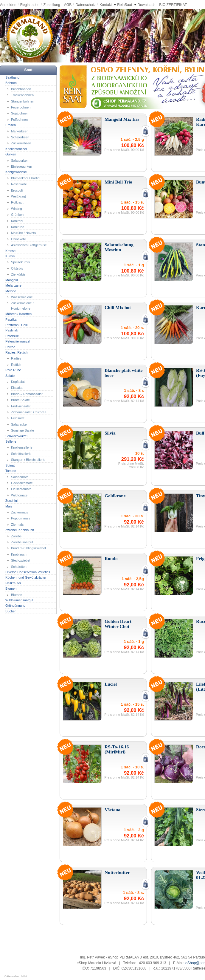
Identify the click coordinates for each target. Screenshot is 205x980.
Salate (10, 375)
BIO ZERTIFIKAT (173, 5)
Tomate (11, 471)
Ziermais (17, 525)
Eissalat (17, 388)
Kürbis (10, 256)
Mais (9, 506)
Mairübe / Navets (23, 233)
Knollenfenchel (16, 149)
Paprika (11, 319)
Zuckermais (20, 512)
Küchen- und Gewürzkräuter (26, 577)
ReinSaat (125, 5)
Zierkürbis (18, 274)
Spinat (10, 465)
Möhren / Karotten (18, 314)
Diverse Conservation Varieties (28, 572)
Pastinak (12, 330)
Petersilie (12, 336)
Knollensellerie (22, 447)
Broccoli (17, 190)
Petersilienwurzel (18, 341)
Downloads (146, 5)
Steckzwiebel (21, 560)
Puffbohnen (19, 120)
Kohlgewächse (16, 172)
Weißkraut (18, 196)
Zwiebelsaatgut (22, 542)
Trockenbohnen (22, 95)
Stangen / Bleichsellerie (28, 460)
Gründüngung (15, 606)
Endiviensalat (21, 406)
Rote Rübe (13, 370)
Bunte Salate (20, 400)
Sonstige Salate (22, 430)
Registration (30, 5)
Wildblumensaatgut (19, 600)
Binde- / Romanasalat (27, 394)
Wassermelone (22, 297)
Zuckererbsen (21, 143)
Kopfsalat (18, 382)
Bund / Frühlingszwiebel (28, 548)
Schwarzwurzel (16, 436)
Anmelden (8, 5)
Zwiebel (17, 536)
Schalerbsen (20, 137)
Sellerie (11, 441)
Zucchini (11, 501)
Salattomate (20, 477)
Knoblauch (19, 554)
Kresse (10, 250)
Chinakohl (18, 239)
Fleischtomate (21, 489)
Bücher (11, 611)
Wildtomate (19, 495)
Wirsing (17, 209)
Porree (10, 347)
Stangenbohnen (23, 101)
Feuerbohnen (21, 107)
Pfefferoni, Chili (16, 325)
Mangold (12, 280)
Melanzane (13, 285)
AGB (68, 5)
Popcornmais (21, 518)
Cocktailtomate (22, 483)
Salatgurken (20, 160)
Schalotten (19, 566)
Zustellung (52, 5)
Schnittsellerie (21, 454)
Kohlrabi (17, 221)
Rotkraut (17, 202)
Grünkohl (18, 215)
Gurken (11, 154)
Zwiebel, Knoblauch (20, 530)
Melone (11, 291)
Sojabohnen (20, 113)
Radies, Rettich (17, 352)
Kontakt (106, 5)
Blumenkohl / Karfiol (26, 178)
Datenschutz (86, 5)
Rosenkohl (19, 184)
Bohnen (11, 83)
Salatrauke (19, 424)
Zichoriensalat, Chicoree (29, 412)
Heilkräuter (13, 583)
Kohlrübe (18, 227)
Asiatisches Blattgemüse (29, 245)
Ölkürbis (17, 268)
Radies (16, 358)
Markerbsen (20, 131)
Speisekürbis (20, 262)
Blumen (11, 588)
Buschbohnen (21, 89)
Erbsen (11, 125)
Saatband (12, 77)
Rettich (16, 365)
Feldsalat (18, 418)
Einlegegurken (21, 166)
